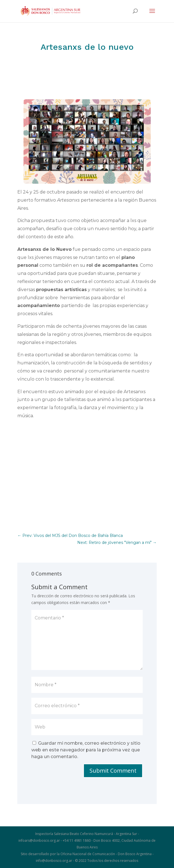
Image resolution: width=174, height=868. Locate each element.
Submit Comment (113, 771)
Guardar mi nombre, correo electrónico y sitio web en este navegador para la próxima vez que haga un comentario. (86, 750)
